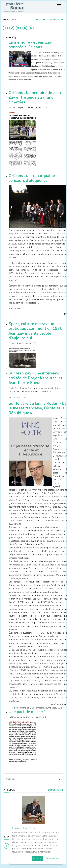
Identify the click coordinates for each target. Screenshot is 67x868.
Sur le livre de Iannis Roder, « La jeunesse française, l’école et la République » (37, 408)
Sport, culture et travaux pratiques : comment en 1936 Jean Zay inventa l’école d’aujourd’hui (35, 331)
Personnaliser (52, 858)
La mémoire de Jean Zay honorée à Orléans (30, 45)
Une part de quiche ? (27, 712)
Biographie (56, 790)
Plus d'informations (42, 852)
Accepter (37, 858)
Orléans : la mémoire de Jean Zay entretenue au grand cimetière (35, 97)
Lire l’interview (19, 397)
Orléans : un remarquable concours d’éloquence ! (32, 178)
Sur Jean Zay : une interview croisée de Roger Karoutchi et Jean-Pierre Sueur (35, 378)
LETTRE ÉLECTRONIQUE (50, 19)
